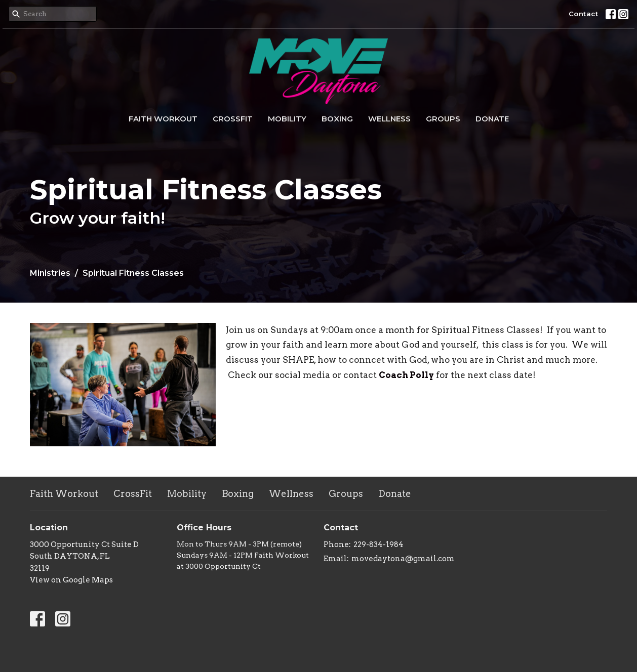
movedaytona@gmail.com (403, 559)
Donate (492, 119)
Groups (443, 119)
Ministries (50, 273)
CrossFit (233, 119)
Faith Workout (163, 119)
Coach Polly (406, 375)
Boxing (337, 119)
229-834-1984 (379, 544)
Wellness (389, 119)
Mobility (287, 119)
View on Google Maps (71, 580)
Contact (584, 14)
